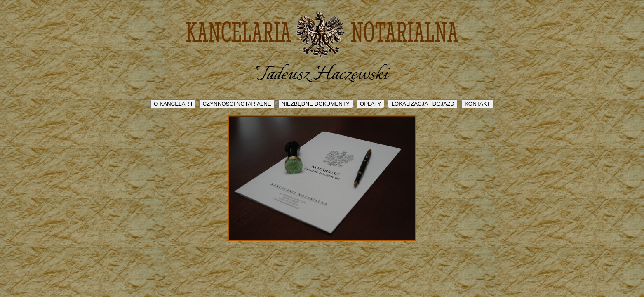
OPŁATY (371, 104)
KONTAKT (477, 104)
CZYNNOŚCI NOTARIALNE (237, 104)
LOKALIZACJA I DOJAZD (423, 104)
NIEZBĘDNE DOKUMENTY (316, 104)
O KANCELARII (173, 104)
